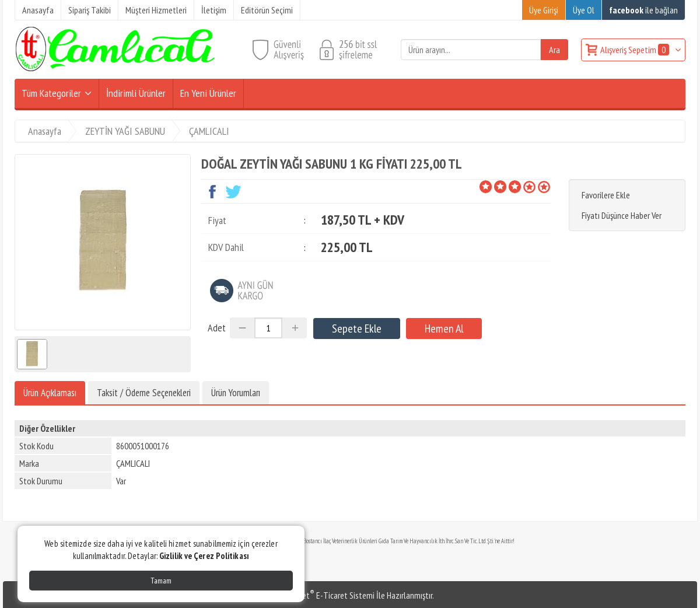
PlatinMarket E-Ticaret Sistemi (320, 595)
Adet (217, 328)
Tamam (161, 581)
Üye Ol (584, 10)
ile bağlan (643, 10)
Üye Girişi (544, 10)
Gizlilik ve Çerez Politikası (204, 556)
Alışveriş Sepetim (636, 50)
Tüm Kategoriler (51, 93)
